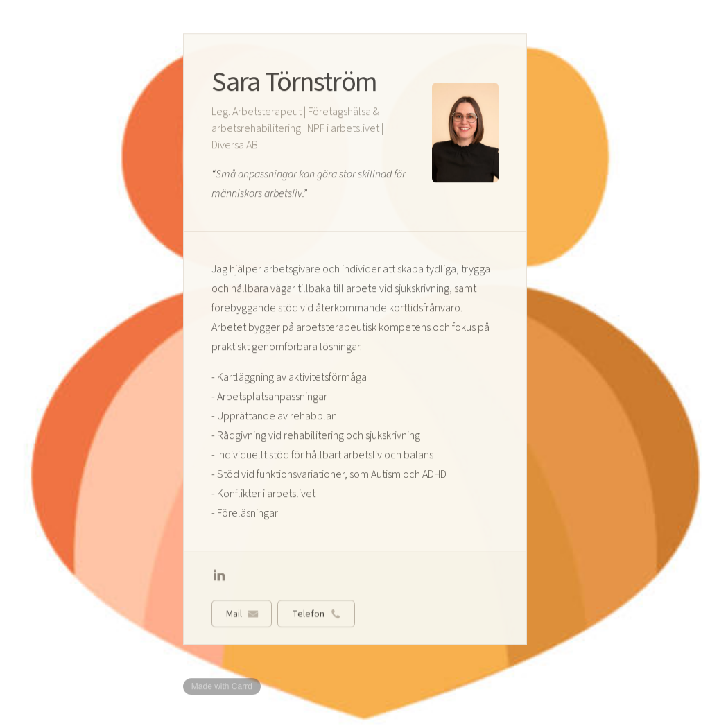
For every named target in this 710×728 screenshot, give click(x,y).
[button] (219, 576)
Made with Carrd (222, 686)
